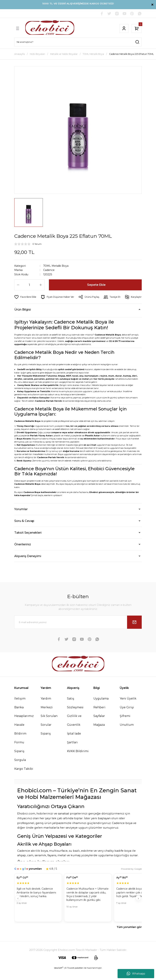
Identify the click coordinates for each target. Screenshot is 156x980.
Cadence (49, 270)
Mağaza (99, 734)
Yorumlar (21, 518)
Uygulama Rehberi (101, 712)
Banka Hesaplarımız (24, 721)
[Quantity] (29, 285)
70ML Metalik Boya (56, 266)
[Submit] (134, 631)
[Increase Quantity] (41, 285)
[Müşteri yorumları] (78, 907)
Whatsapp (136, 974)
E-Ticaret (70, 977)
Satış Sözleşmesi (76, 712)
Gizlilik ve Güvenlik (74, 730)
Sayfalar (100, 725)
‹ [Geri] (18, 908)
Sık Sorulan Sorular (49, 730)
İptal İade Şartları (74, 747)
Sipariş (46, 743)
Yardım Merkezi (47, 712)
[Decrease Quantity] (18, 285)
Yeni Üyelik (128, 707)
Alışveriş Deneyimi (28, 565)
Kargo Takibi (24, 778)
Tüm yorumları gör (129, 937)
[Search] (78, 42)
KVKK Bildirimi (78, 760)
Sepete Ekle (96, 285)
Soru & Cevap (24, 530)
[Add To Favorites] (25, 297)
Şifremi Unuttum (127, 730)
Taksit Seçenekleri (28, 542)
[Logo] (50, 29)
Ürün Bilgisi (23, 318)
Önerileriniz (23, 553)
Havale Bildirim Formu (20, 743)
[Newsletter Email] (78, 631)
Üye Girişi (127, 716)
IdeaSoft (59, 977)
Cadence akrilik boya (32, 860)
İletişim (20, 707)
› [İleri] (138, 908)
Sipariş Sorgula (20, 765)
